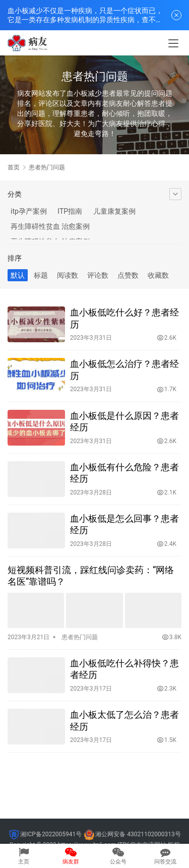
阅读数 (68, 275)
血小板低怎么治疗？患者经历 (124, 369)
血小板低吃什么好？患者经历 (124, 318)
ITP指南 (70, 211)
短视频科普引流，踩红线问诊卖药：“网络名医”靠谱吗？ (91, 576)
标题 (41, 275)
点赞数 (128, 275)
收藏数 (158, 275)
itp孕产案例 (29, 211)
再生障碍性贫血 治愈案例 (50, 226)
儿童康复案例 (114, 211)
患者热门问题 (80, 637)
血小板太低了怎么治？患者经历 (124, 720)
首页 (14, 167)
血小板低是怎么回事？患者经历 (124, 524)
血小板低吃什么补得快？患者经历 (124, 669)
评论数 (98, 275)
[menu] (173, 43)
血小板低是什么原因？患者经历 (124, 421)
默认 (18, 275)
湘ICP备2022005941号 (51, 834)
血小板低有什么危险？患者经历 (124, 473)
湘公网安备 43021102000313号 (138, 834)
